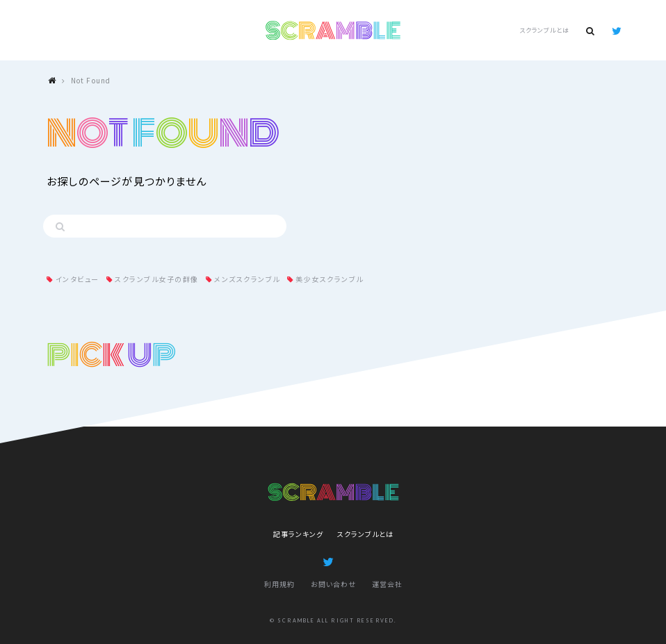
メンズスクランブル (247, 279)
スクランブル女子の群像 (157, 279)
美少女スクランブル (330, 279)
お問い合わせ (333, 584)
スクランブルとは (544, 30)
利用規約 (279, 584)
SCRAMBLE (333, 31)
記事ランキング (298, 534)
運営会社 (387, 584)
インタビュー (78, 279)
